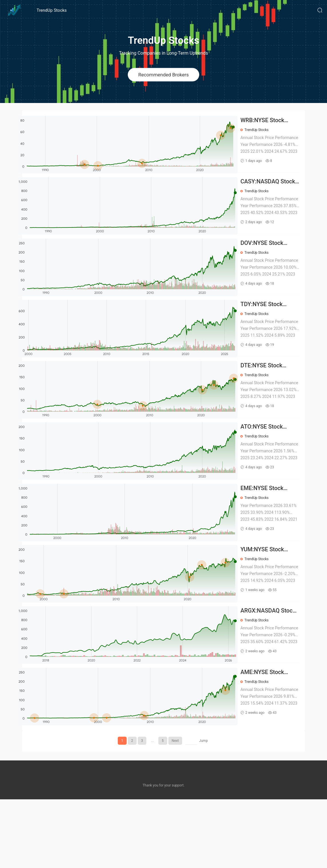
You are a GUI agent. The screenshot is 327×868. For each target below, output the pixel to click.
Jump (203, 809)
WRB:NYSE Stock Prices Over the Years (271, 121)
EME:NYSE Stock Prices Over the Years (271, 534)
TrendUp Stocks (52, 10)
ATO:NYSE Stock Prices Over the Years (271, 465)
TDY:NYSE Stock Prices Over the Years (271, 327)
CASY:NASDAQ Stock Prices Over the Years (272, 190)
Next (175, 809)
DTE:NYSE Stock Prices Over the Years (270, 396)
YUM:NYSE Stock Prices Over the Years (271, 603)
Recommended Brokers (164, 74)
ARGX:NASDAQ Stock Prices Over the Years (272, 672)
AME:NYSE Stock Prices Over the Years (271, 741)
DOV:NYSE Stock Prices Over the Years (271, 258)
